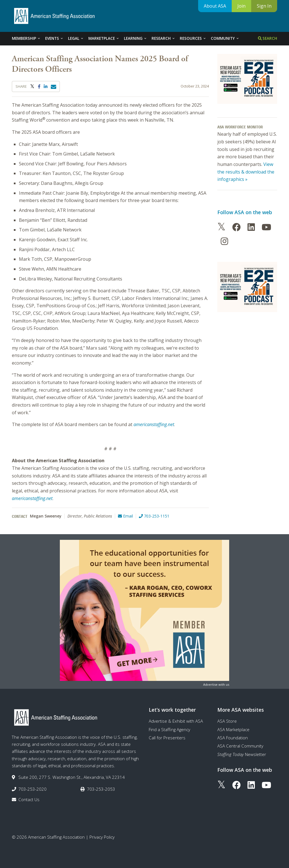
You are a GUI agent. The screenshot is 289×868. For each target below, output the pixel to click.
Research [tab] (163, 38)
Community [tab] (225, 38)
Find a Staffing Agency (169, 729)
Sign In (264, 6)
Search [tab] (268, 38)
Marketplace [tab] (104, 38)
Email (125, 516)
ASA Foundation (233, 738)
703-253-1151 (154, 516)
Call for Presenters (167, 738)
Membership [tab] (26, 38)
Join (241, 6)
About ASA (215, 6)
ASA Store (227, 721)
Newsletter (242, 754)
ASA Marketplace (233, 729)
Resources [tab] (193, 38)
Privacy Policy (102, 837)
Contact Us (29, 799)
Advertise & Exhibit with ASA (176, 721)
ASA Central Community (240, 746)
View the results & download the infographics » (246, 172)
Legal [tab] (76, 38)
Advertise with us (216, 684)
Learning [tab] (135, 38)
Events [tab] (54, 38)
